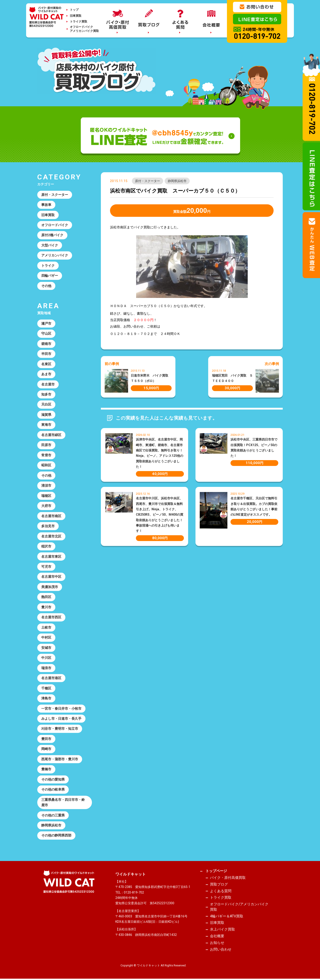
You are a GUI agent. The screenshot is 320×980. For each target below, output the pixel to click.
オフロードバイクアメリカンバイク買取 (84, 29)
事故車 (46, 205)
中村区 (46, 638)
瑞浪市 (46, 668)
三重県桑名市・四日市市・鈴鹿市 (63, 802)
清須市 (46, 486)
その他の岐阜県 (53, 789)
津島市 (46, 698)
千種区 (46, 688)
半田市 (46, 354)
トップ (74, 10)
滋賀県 (46, 415)
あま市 (46, 374)
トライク (48, 266)
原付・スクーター (148, 181)
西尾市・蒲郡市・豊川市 (60, 759)
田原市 (46, 445)
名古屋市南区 (51, 516)
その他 (46, 286)
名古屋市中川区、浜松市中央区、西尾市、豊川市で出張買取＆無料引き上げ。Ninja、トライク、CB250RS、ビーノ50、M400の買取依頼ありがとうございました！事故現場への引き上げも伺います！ (160, 515)
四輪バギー (50, 276)
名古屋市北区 (51, 536)
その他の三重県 (53, 815)
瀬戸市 (46, 324)
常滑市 (46, 455)
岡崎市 (46, 749)
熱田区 (46, 597)
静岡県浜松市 (177, 181)
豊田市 (46, 739)
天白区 (46, 404)
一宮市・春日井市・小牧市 (61, 709)
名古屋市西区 (51, 617)
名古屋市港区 (51, 678)
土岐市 (46, 627)
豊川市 (46, 607)
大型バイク (50, 245)
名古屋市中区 (51, 577)
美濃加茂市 (50, 587)
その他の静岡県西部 (56, 835)
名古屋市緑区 (51, 435)
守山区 (46, 334)
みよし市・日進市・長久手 (61, 719)
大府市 (46, 506)
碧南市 (46, 344)
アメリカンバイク (55, 255)
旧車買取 (76, 16)
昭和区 (46, 465)
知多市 (46, 394)
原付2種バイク (52, 235)
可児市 (46, 567)
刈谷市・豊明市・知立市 (60, 729)
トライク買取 (79, 22)
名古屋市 (48, 384)
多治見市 (48, 526)
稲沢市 (46, 546)
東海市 (46, 425)
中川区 (46, 658)
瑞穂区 (46, 496)
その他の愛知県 (53, 779)
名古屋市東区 (51, 557)
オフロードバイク (55, 225)
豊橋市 (46, 769)
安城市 (46, 648)
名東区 (46, 364)
